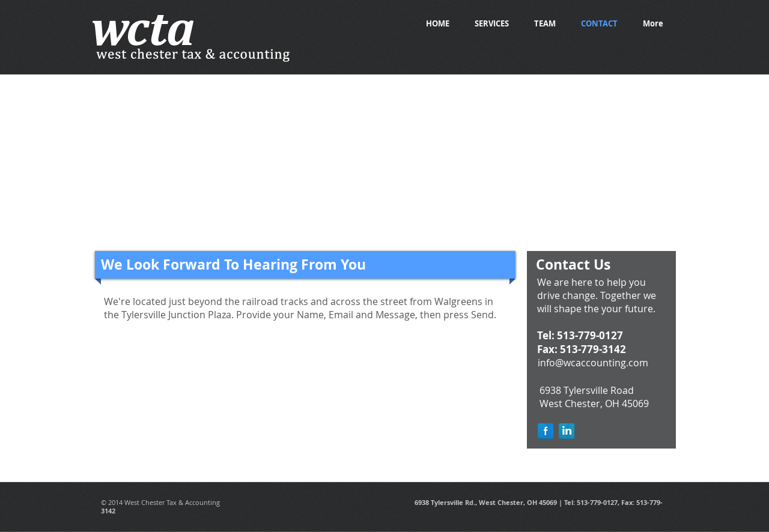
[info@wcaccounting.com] (593, 363)
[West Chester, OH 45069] (594, 404)
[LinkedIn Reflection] (567, 431)
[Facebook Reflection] (546, 431)
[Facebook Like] (642, 55)
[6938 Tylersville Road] (586, 391)
